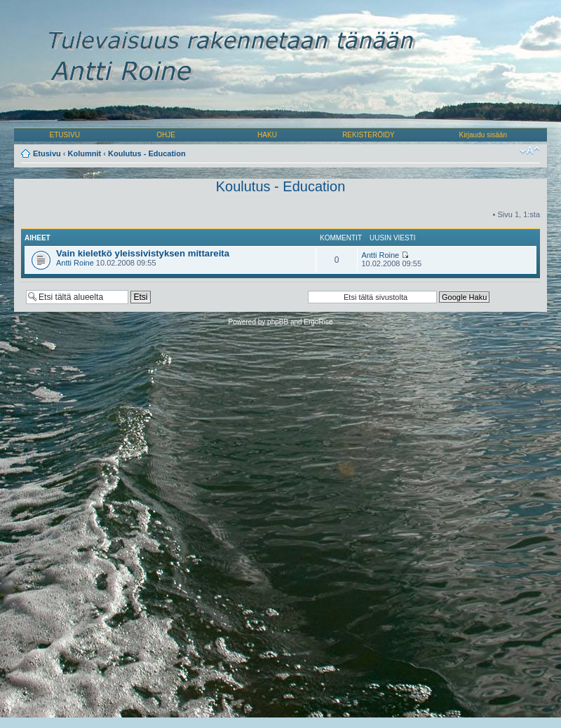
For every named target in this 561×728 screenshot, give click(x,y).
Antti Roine (75, 263)
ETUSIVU (65, 135)
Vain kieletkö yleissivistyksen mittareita (143, 253)
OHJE (166, 135)
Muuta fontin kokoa (530, 151)
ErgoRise (318, 322)
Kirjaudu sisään (483, 135)
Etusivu (47, 153)
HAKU (267, 135)
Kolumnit (85, 153)
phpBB (278, 322)
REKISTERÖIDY (368, 135)
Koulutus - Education (147, 153)
